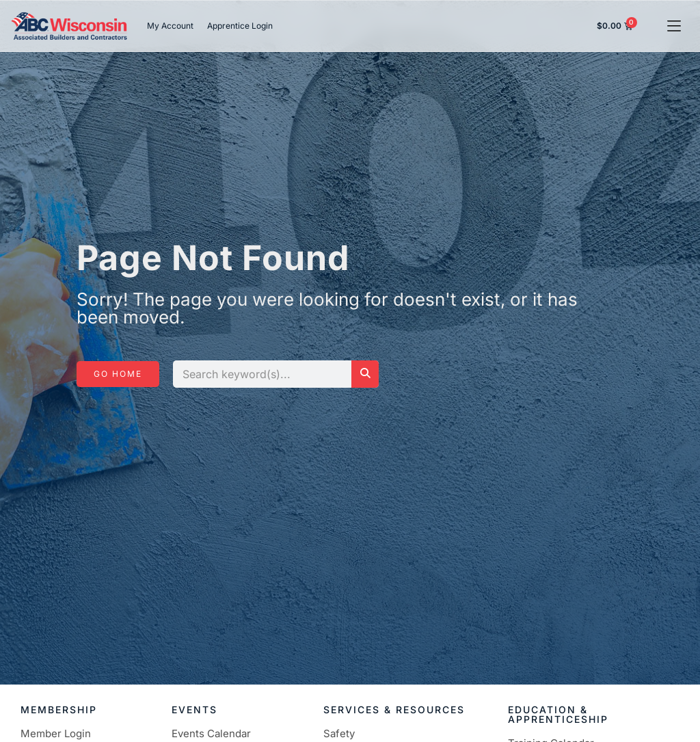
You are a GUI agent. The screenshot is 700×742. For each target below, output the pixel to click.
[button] (674, 26)
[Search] (365, 374)
